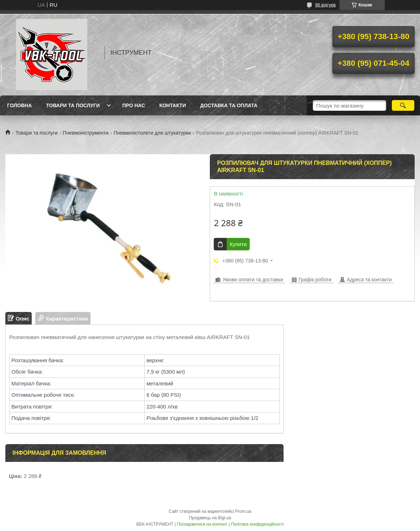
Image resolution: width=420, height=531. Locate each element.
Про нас (134, 105)
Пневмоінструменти (85, 133)
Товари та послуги (73, 105)
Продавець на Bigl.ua (210, 518)
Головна (19, 105)
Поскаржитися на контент (202, 524)
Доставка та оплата (229, 105)
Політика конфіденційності (258, 524)
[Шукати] (403, 105)
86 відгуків (325, 5)
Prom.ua (243, 511)
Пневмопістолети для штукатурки (152, 133)
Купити (238, 244)
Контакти (173, 105)
